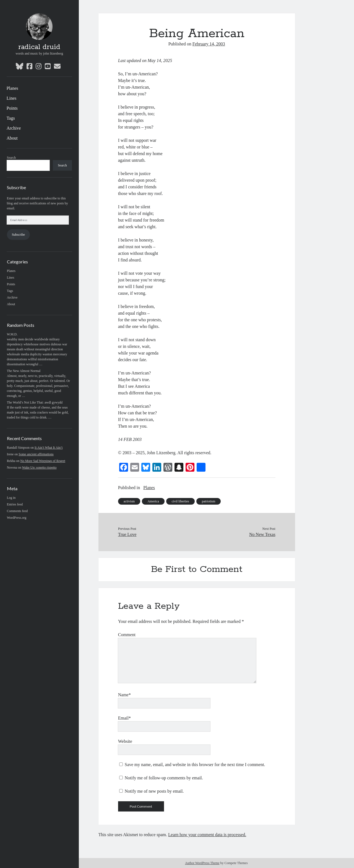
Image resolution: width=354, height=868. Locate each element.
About (12, 138)
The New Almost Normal (24, 371)
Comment (127, 635)
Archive (14, 128)
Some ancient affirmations (36, 454)
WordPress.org (17, 518)
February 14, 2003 (209, 44)
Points (12, 108)
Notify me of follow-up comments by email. (164, 778)
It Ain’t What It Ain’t (49, 448)
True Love (127, 534)
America (153, 501)
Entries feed (15, 504)
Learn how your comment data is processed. (207, 835)
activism (129, 501)
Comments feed (17, 511)
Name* (124, 695)
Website (125, 741)
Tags (11, 118)
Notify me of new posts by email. (154, 791)
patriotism (209, 501)
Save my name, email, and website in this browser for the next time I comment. (195, 765)
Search (11, 158)
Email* (124, 718)
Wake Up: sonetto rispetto (39, 468)
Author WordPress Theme (202, 863)
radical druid (39, 47)
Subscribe (18, 235)
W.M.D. (12, 334)
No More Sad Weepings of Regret (43, 461)
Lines (12, 98)
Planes (12, 88)
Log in (11, 498)
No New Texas (262, 534)
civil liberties (180, 501)
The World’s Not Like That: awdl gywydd (35, 402)
